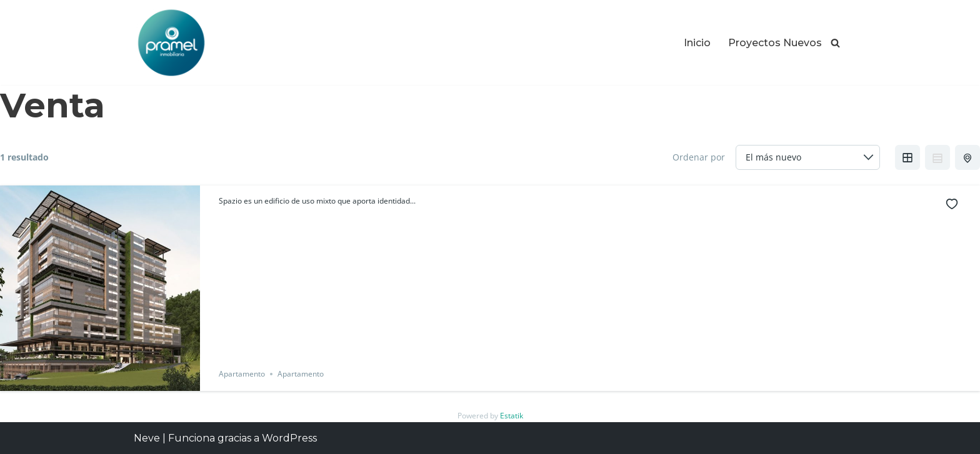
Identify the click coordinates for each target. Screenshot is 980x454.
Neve (147, 438)
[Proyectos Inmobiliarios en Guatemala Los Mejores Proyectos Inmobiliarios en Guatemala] (171, 42)
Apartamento (242, 374)
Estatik (512, 416)
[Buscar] (835, 43)
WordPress (289, 438)
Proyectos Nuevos (775, 43)
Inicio (697, 43)
